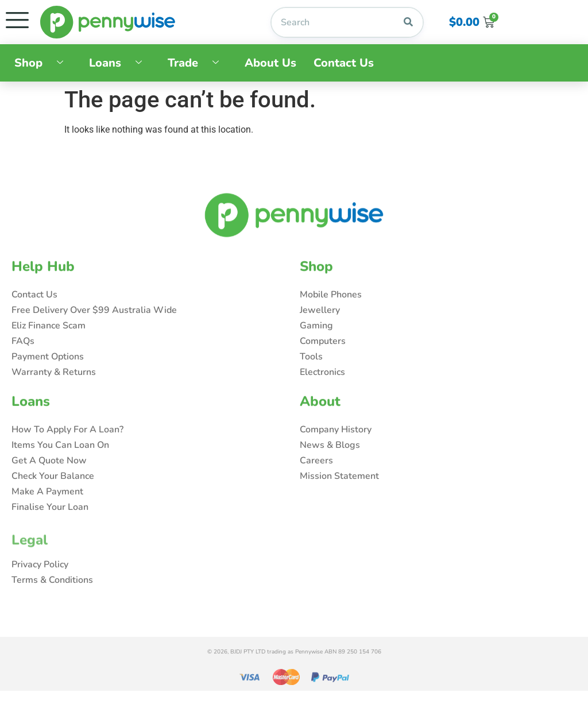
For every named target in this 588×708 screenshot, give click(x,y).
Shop (43, 63)
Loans (120, 63)
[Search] (408, 22)
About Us (270, 63)
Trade (198, 63)
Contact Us (344, 63)
